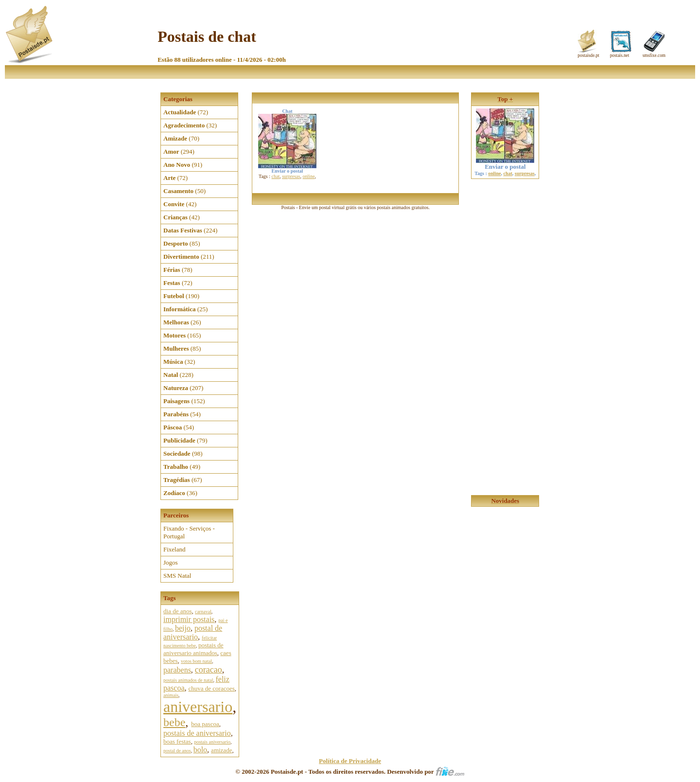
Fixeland (175, 549)
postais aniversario (212, 742)
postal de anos (177, 751)
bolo (200, 750)
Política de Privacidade (350, 761)
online (308, 176)
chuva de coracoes (212, 688)
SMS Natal (177, 576)
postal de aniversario (193, 632)
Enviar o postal (505, 164)
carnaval (203, 612)
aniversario (198, 707)
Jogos (171, 562)
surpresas (291, 176)
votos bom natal (196, 661)
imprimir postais (189, 619)
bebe (174, 722)
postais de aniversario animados (193, 649)
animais (171, 695)
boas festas (177, 741)
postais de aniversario (197, 733)
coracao (209, 670)
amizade (221, 750)
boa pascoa (205, 724)
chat (276, 176)
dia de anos (177, 611)
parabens (177, 670)
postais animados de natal (188, 680)
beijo (183, 628)
